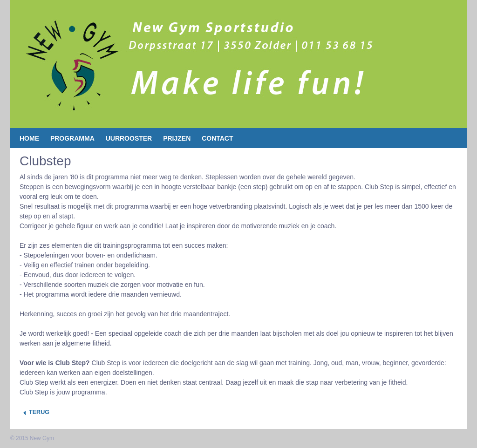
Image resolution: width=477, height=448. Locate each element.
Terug (39, 412)
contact (217, 138)
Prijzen (177, 138)
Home (29, 138)
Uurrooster (129, 138)
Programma (72, 138)
